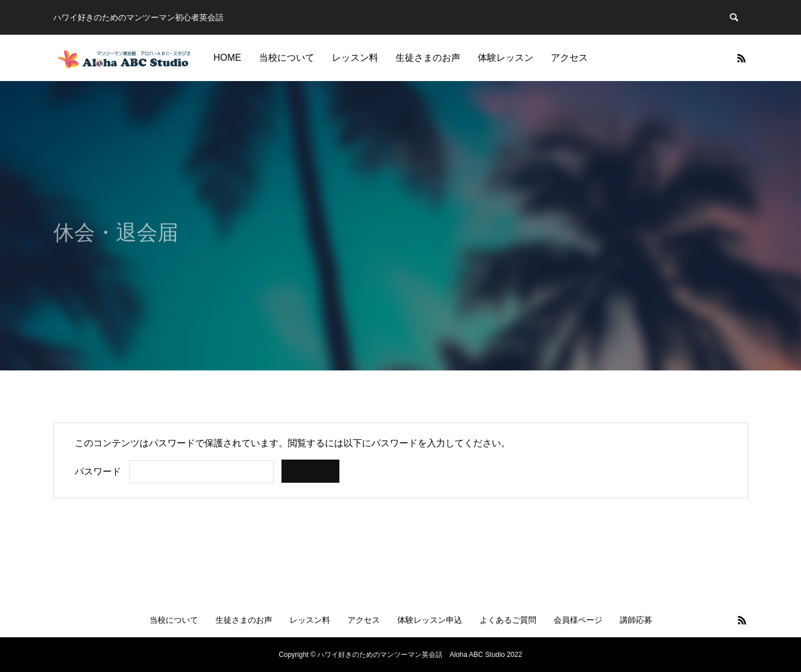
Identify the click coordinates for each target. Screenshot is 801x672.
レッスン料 (355, 58)
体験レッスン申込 (430, 620)
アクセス (569, 58)
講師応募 (636, 620)
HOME (228, 58)
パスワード (98, 471)
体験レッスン (506, 58)
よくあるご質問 (508, 620)
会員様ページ (578, 620)
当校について (287, 58)
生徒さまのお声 (428, 58)
